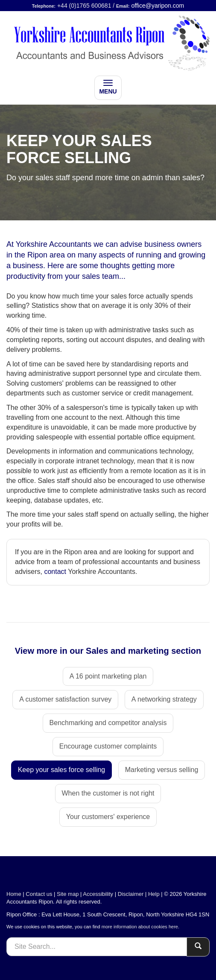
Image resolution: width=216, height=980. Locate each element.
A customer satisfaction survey (65, 699)
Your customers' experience (108, 817)
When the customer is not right (108, 793)
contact (55, 572)
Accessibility (98, 894)
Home (14, 894)
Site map (68, 894)
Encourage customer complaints (108, 746)
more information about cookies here (140, 927)
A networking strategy (164, 699)
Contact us (39, 894)
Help (154, 894)
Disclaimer (131, 894)
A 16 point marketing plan (108, 676)
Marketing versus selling (162, 770)
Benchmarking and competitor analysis (108, 723)
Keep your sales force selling (62, 770)
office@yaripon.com (158, 6)
